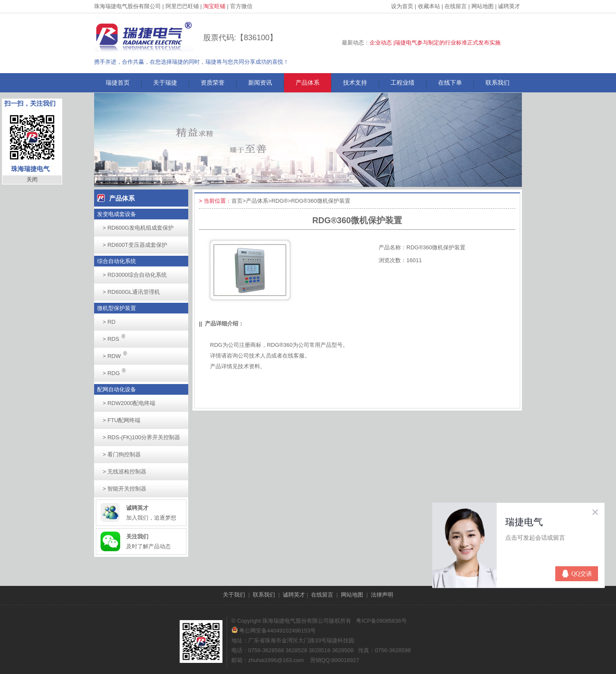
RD (109, 322)
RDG (117, 371)
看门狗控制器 (122, 454)
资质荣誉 (213, 83)
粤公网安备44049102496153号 (274, 631)
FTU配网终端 (121, 420)
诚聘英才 (509, 6)
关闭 (32, 179)
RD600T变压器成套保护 (135, 245)
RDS (116, 336)
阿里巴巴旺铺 (182, 6)
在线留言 (456, 6)
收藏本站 (429, 6)
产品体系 (308, 83)
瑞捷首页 (118, 83)
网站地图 (483, 6)
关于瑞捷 (165, 83)
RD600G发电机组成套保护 (138, 228)
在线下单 (450, 83)
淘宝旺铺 (214, 6)
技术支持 (355, 83)
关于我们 (234, 595)
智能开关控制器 (124, 489)
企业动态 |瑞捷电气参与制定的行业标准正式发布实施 (435, 43)
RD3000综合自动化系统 (135, 275)
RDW (117, 353)
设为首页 (402, 6)
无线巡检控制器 (124, 472)
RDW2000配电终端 (129, 403)
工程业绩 (403, 83)
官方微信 (241, 6)
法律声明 (382, 595)
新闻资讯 (260, 83)
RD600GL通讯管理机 (131, 292)
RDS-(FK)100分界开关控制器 (141, 437)
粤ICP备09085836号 (381, 621)
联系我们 (498, 83)
